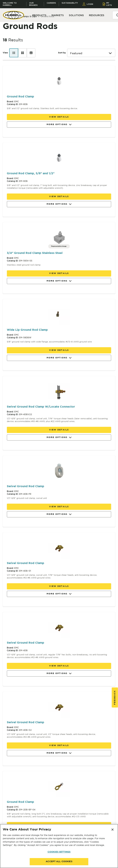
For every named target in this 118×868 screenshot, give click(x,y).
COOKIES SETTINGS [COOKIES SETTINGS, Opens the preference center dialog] (59, 852)
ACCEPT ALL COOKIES (59, 862)
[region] (59, 846)
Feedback (115, 698)
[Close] (113, 830)
